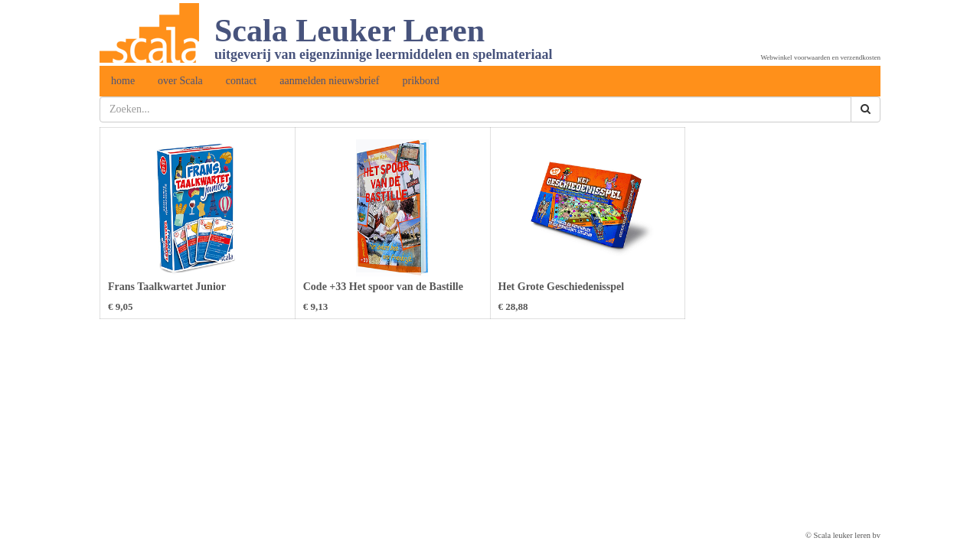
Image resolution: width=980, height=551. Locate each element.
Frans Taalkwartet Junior (167, 287)
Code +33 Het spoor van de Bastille (383, 287)
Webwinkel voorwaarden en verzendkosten (820, 57)
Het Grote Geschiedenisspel (562, 287)
